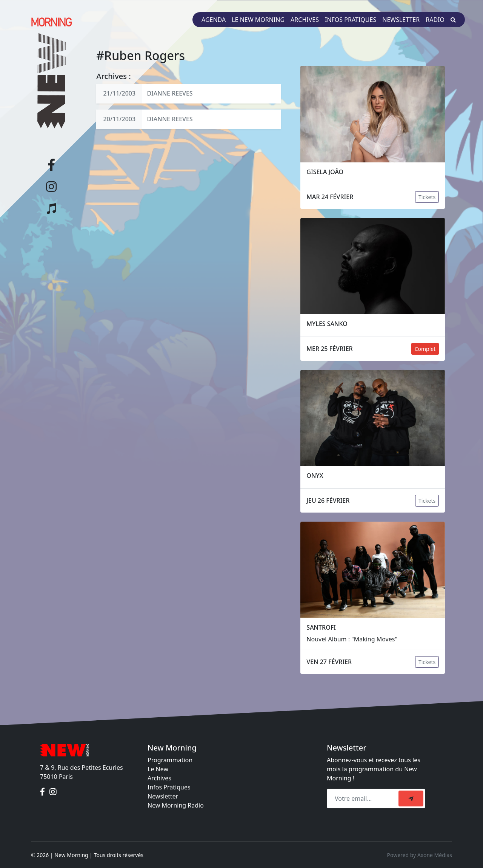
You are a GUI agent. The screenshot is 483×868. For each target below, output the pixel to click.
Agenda (214, 20)
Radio (435, 20)
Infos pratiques (351, 20)
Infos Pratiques (169, 787)
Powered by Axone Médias (420, 855)
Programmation (170, 760)
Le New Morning (258, 20)
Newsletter (401, 20)
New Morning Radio (176, 805)
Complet (425, 349)
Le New (158, 769)
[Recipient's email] (364, 798)
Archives (305, 20)
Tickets (427, 197)
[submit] (411, 798)
